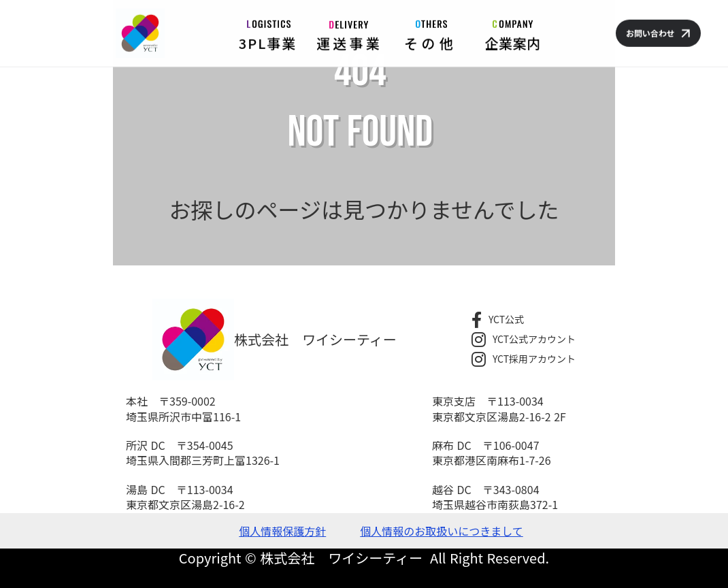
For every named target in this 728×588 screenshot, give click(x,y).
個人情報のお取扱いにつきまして (442, 531)
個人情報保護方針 (282, 531)
